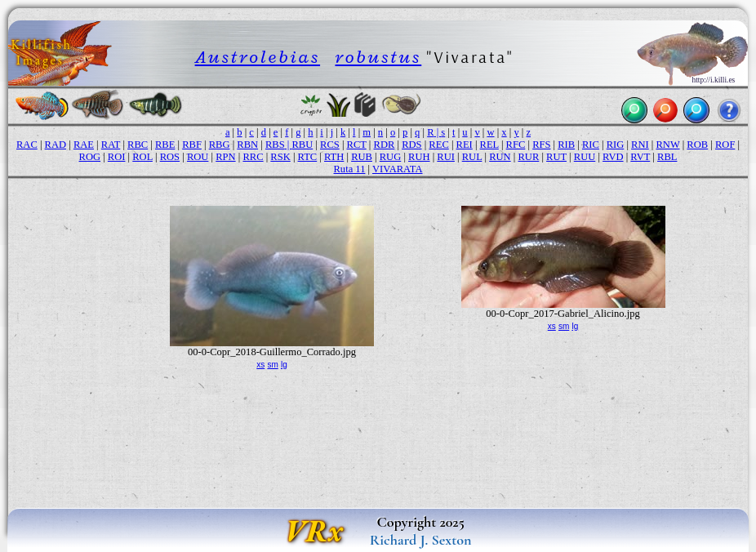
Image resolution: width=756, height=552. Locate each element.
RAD (56, 145)
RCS (330, 145)
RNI (640, 145)
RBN (247, 145)
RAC (27, 145)
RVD (613, 157)
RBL (667, 157)
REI (465, 145)
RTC (308, 157)
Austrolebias (258, 57)
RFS (541, 145)
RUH (419, 157)
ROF (725, 145)
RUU (585, 157)
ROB (697, 145)
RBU (302, 145)
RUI (446, 157)
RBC (138, 145)
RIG (616, 145)
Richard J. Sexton (421, 540)
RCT (357, 145)
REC (438, 145)
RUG (391, 157)
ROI (117, 157)
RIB (566, 145)
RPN (225, 157)
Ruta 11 (350, 169)
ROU (198, 157)
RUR (528, 157)
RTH (334, 157)
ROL (142, 157)
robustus (378, 57)
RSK (280, 157)
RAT (111, 145)
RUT (556, 157)
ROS (170, 157)
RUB (362, 157)
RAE (84, 145)
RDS (411, 145)
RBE (165, 145)
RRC (253, 157)
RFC (516, 145)
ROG (90, 157)
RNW (668, 145)
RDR (385, 145)
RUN (500, 157)
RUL (472, 157)
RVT (640, 157)
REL (489, 145)
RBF (192, 145)
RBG (220, 145)
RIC (591, 145)
